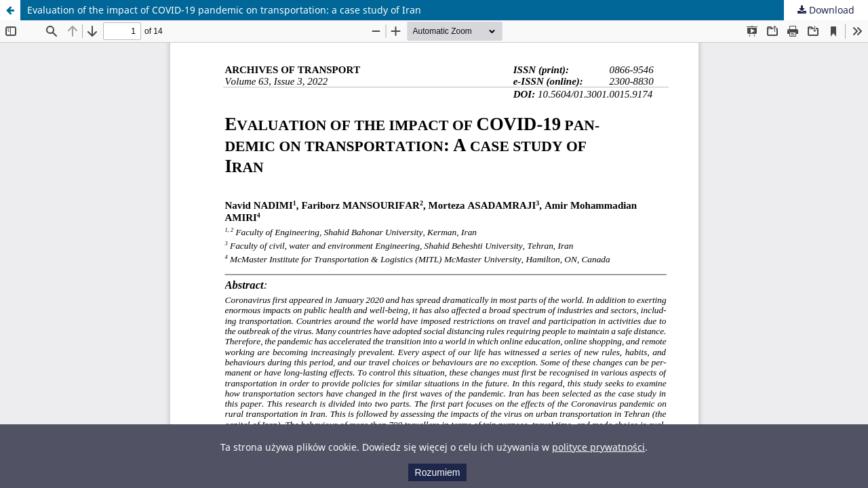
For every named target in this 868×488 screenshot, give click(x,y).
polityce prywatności (598, 447)
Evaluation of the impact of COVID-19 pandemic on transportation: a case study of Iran (224, 10)
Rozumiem (438, 472)
